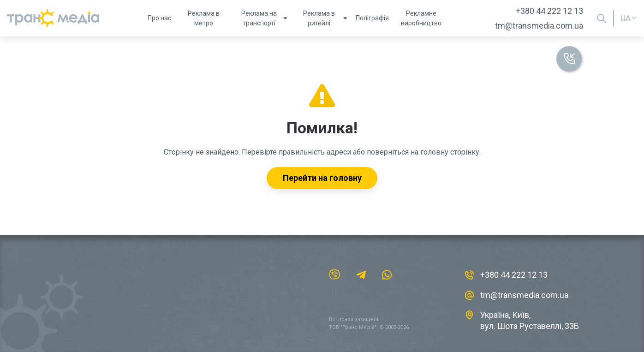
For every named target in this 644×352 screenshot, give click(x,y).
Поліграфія (372, 18)
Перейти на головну (322, 178)
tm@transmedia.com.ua (539, 26)
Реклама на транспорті (262, 18)
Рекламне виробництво (421, 18)
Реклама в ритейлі (323, 18)
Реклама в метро (204, 18)
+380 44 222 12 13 (549, 11)
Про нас (159, 18)
